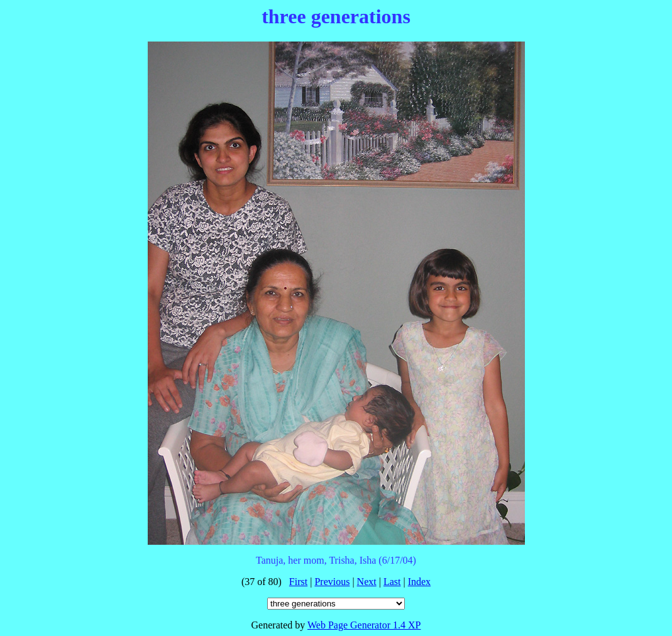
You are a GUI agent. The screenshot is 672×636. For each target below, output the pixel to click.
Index (419, 582)
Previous (332, 582)
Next (367, 582)
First (298, 582)
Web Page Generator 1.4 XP (364, 625)
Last (392, 582)
